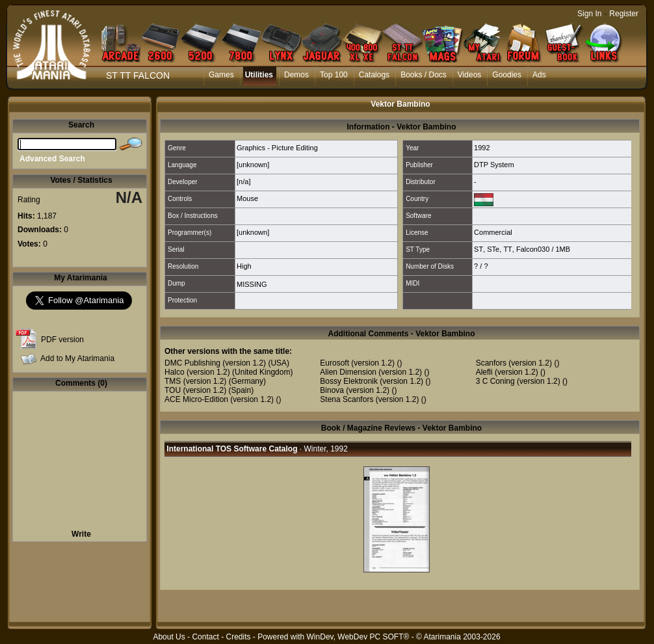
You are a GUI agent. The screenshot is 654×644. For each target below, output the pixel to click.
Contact (205, 637)
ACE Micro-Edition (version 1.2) (219, 399)
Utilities (259, 75)
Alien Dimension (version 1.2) (371, 372)
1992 (482, 148)
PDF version (62, 340)
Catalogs (374, 75)
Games (221, 75)
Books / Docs (424, 75)
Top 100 (334, 75)
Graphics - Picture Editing (277, 148)
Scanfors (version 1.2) (514, 363)
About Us (169, 637)
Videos (469, 75)
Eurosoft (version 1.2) (357, 363)
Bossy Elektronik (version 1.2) (372, 381)
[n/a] (243, 181)
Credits (238, 637)
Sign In (589, 14)
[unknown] (253, 165)
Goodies (507, 75)
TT (507, 249)
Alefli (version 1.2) (507, 372)
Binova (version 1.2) (355, 390)
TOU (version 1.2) (195, 390)
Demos (296, 75)
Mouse (247, 198)
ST (478, 249)
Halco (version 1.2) (197, 372)
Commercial (493, 232)
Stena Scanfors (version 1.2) (369, 399)
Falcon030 (533, 249)
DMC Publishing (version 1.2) (215, 363)
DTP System (494, 165)
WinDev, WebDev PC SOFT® (358, 637)
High (244, 266)
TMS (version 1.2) (195, 381)
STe (493, 249)
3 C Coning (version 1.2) (518, 381)
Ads (539, 75)
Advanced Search (52, 159)
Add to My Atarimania (77, 358)
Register (624, 14)
